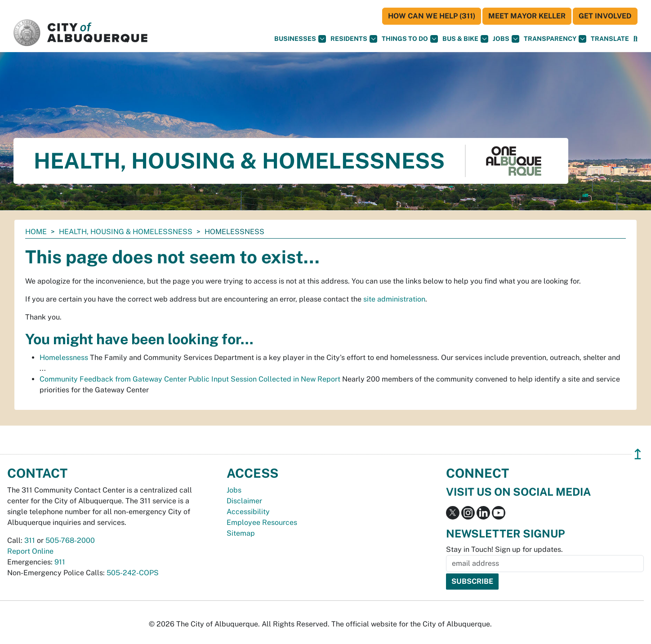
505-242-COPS (133, 573)
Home (36, 232)
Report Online (30, 551)
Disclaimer (244, 501)
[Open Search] (635, 39)
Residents (354, 39)
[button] (610, 39)
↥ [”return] (638, 454)
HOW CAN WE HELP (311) (432, 16)
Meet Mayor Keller (527, 16)
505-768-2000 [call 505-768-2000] (70, 540)
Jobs (506, 39)
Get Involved (605, 16)
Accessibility (248, 512)
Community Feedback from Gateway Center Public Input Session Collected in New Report (190, 379)
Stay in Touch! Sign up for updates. (504, 549)
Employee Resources (262, 522)
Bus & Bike (465, 39)
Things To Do (410, 39)
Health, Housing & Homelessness (126, 232)
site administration (394, 299)
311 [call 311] (30, 540)
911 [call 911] (60, 562)
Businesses (300, 39)
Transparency (555, 39)
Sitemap (241, 533)
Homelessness (64, 358)
